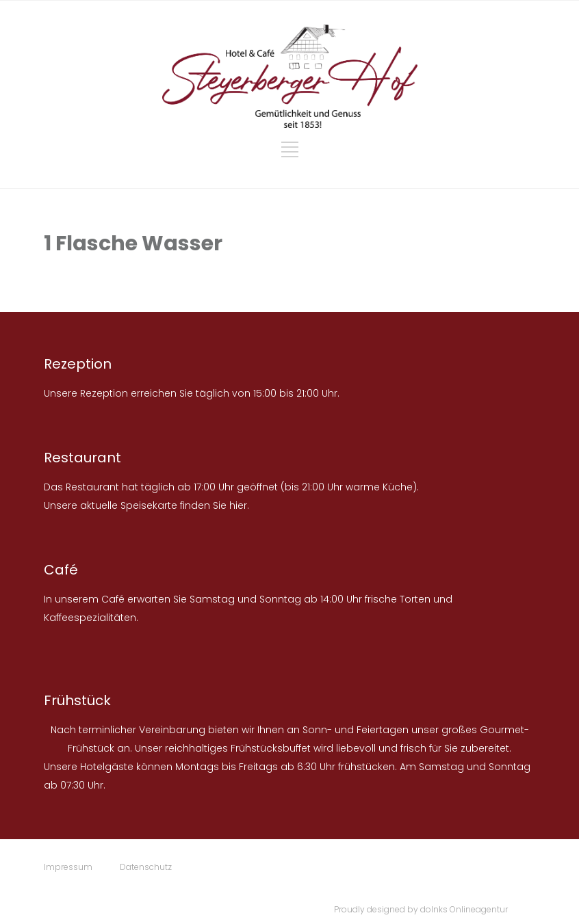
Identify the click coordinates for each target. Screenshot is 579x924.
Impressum (68, 867)
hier (238, 505)
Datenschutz (146, 867)
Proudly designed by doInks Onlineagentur (421, 909)
